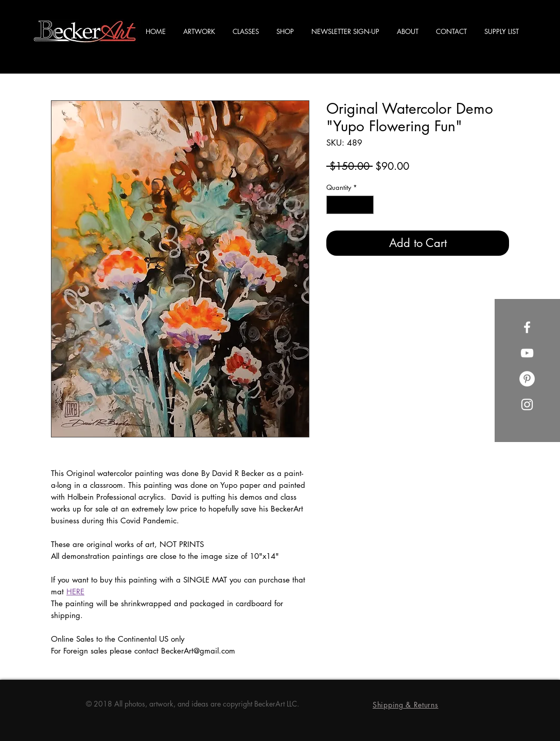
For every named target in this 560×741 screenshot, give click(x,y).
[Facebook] (527, 327)
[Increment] (366, 205)
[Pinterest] (527, 379)
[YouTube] (527, 353)
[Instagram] (527, 404)
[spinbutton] (350, 205)
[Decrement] (334, 205)
